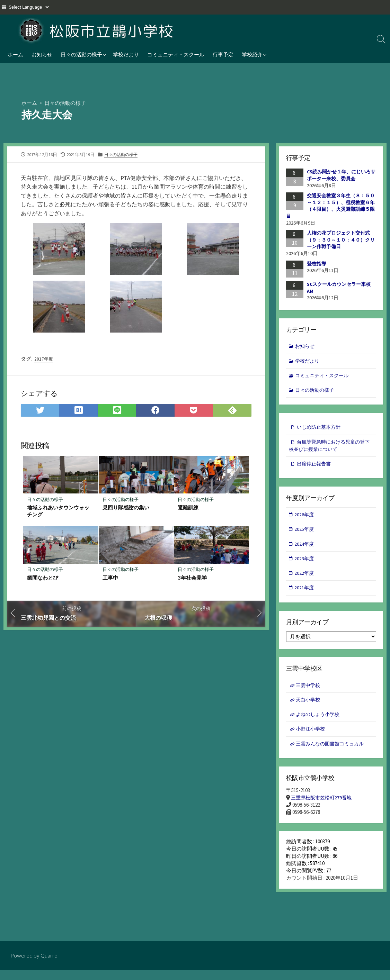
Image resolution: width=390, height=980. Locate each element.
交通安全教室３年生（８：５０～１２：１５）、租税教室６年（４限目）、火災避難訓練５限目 (330, 206)
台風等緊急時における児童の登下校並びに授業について (329, 448)
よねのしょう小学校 (320, 722)
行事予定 (223, 54)
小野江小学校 (312, 737)
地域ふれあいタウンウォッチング (59, 512)
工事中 (111, 579)
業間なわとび (43, 579)
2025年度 (305, 534)
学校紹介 (252, 54)
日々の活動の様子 (81, 54)
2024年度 (305, 549)
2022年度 (305, 579)
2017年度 (44, 359)
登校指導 (317, 264)
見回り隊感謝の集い (126, 509)
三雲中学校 (309, 692)
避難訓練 (188, 509)
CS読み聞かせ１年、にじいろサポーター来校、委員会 (341, 175)
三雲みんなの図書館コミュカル (333, 752)
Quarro (49, 955)
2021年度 (305, 594)
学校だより (126, 54)
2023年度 (305, 564)
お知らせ (42, 54)
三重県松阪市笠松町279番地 (323, 807)
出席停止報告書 (315, 467)
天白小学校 (309, 707)
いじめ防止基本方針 (320, 429)
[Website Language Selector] (29, 7)
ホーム (15, 54)
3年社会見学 (193, 579)
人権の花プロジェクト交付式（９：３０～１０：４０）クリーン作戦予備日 (341, 240)
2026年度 (305, 519)
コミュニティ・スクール (176, 54)
